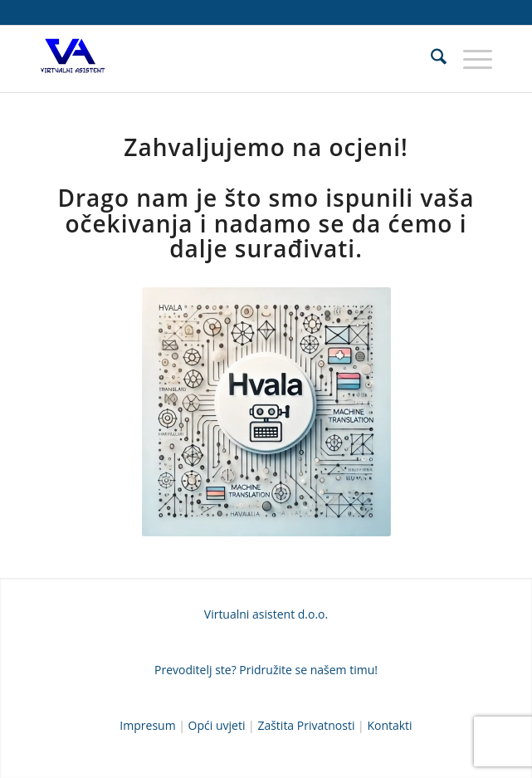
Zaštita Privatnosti (306, 725)
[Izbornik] (469, 59)
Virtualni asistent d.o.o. (266, 614)
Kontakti (389, 725)
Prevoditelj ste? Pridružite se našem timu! (266, 670)
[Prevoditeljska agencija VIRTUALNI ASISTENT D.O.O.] (221, 59)
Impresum (147, 725)
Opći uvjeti (217, 725)
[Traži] (430, 59)
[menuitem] (430, 59)
